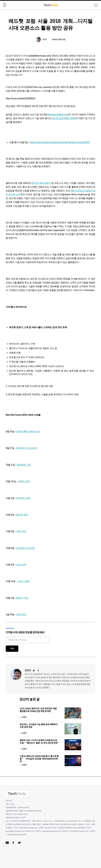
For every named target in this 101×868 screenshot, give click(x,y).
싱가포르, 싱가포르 (25, 548)
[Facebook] (38, 671)
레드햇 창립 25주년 (41, 183)
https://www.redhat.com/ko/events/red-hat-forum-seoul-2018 (60, 142)
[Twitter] (34, 671)
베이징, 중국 (22, 515)
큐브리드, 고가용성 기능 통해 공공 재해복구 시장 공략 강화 (39, 726)
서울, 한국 (21, 531)
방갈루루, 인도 (24, 465)
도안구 (45, 39)
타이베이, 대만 (23, 498)
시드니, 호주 (23, 581)
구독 (12, 649)
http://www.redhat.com (57, 114)
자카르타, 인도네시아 (27, 448)
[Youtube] (7, 843)
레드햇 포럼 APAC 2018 (63, 118)
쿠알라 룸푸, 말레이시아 (28, 431)
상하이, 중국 (24, 481)
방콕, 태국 (21, 614)
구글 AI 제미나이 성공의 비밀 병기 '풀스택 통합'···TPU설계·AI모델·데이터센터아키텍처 (39, 759)
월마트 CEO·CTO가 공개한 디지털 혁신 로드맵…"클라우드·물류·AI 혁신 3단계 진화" (39, 742)
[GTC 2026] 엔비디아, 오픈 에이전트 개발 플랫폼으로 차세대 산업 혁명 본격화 (38, 710)
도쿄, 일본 (21, 565)
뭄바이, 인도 (22, 598)
